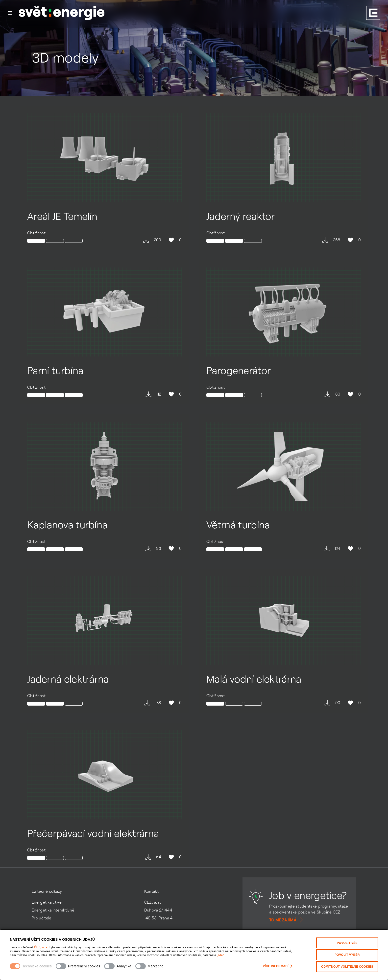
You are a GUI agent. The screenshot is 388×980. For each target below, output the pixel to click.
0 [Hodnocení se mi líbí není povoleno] (174, 240)
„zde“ (220, 955)
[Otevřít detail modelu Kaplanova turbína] (104, 466)
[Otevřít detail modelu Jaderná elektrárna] (104, 621)
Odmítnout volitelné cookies (347, 967)
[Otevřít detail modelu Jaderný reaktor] (284, 158)
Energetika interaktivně (53, 910)
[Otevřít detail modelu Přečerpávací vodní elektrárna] (104, 775)
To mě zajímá (287, 920)
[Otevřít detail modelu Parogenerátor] (284, 312)
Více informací (278, 966)
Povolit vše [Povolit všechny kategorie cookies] (347, 943)
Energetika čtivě (47, 902)
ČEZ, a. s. (42, 947)
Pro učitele (42, 918)
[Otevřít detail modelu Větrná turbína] (284, 466)
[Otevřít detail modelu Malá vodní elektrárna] (284, 621)
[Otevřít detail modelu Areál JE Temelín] (104, 158)
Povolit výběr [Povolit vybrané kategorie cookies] (347, 955)
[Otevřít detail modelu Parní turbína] (104, 312)
